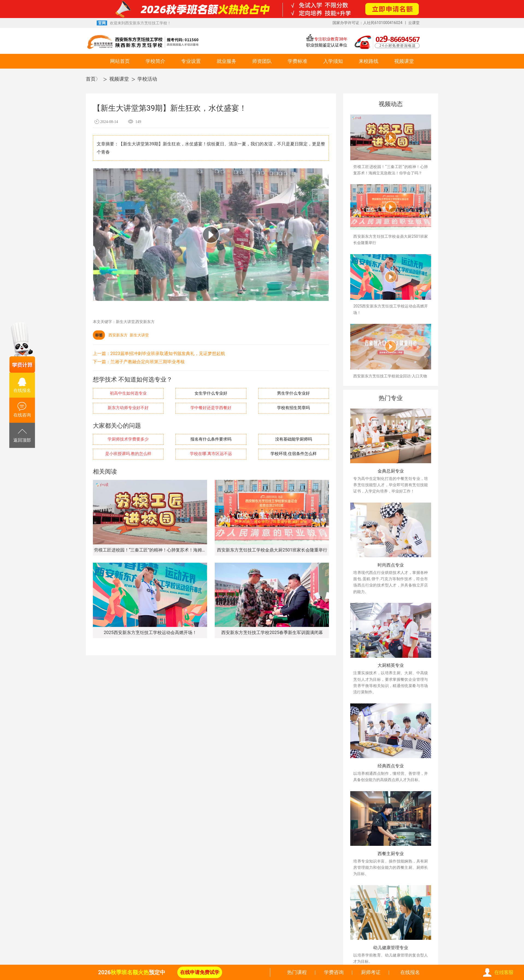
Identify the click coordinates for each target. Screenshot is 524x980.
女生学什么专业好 (211, 393)
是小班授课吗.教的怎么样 (128, 454)
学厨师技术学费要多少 (128, 439)
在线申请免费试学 (200, 972)
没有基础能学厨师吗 (294, 439)
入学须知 (333, 61)
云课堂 (414, 23)
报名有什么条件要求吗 (211, 439)
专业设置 (191, 61)
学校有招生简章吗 (293, 408)
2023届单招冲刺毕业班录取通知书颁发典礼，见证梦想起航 (168, 353)
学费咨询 (334, 972)
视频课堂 (404, 61)
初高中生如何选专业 (128, 393)
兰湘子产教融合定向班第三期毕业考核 (148, 362)
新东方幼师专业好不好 (128, 408)
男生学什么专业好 (293, 393)
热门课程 (297, 972)
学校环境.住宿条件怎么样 (294, 454)
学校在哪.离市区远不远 (211, 454)
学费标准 (298, 61)
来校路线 (369, 61)
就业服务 (226, 61)
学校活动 (147, 79)
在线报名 (410, 972)
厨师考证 (371, 972)
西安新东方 (118, 335)
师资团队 (262, 61)
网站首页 (120, 61)
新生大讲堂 (139, 335)
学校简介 (155, 61)
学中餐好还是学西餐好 (211, 408)
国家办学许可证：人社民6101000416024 (367, 23)
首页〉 (93, 79)
